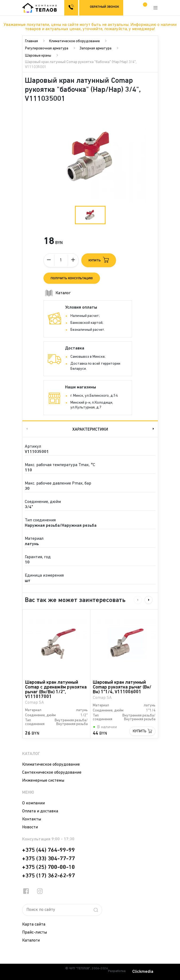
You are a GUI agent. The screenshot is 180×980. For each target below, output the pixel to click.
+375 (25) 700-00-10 (49, 867)
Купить (140, 731)
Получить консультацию (72, 278)
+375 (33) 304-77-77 (49, 859)
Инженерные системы (43, 781)
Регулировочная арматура (47, 48)
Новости (30, 827)
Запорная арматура (95, 48)
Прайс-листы (35, 932)
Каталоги (31, 940)
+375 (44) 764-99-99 (49, 850)
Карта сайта (34, 924)
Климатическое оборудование (74, 41)
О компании (33, 803)
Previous (26, 429)
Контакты (32, 819)
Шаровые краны (38, 56)
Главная (31, 41)
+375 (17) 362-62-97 (49, 876)
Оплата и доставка (40, 811)
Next (154, 429)
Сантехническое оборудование (52, 773)
